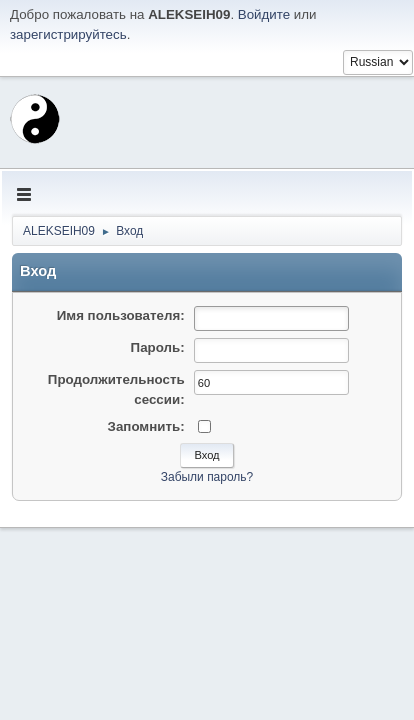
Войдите (264, 14)
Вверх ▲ (387, 699)
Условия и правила (307, 699)
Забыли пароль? (207, 477)
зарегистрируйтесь (68, 34)
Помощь (230, 699)
